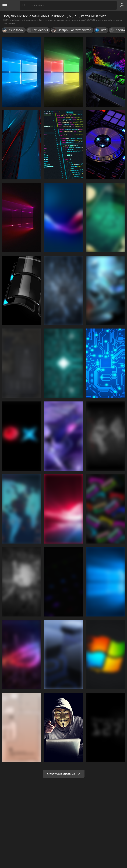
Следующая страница (64, 774)
